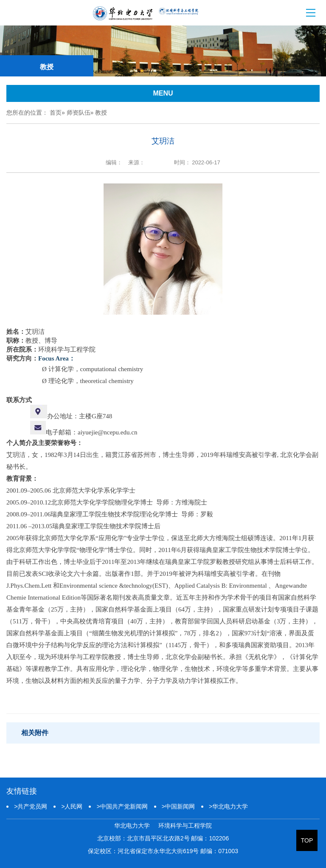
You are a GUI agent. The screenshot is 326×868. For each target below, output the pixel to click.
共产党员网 (31, 806)
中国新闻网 (178, 806)
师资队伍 (79, 113)
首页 (56, 113)
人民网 (72, 806)
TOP (307, 840)
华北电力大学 (228, 806)
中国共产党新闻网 (122, 806)
